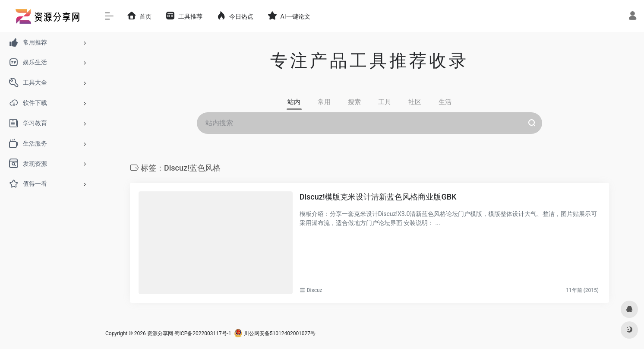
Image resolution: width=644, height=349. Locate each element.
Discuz (315, 290)
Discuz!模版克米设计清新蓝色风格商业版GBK (378, 197)
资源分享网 (160, 333)
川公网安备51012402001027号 (275, 333)
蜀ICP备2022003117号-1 (203, 333)
